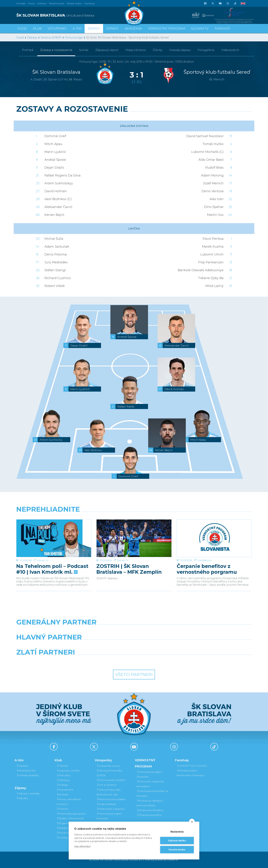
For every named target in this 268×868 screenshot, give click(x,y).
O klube (62, 785)
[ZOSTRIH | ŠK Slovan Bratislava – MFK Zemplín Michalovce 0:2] (134, 532)
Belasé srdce (74, 3)
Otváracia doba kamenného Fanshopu (190, 773)
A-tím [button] (77, 29)
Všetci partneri (134, 675)
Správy (112, 29)
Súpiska (22, 766)
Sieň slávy (63, 775)
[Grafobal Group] (164, 661)
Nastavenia (177, 831)
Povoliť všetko (177, 850)
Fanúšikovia (205, 548)
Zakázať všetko (177, 841)
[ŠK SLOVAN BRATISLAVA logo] (74, 15)
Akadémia (133, 29)
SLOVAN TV (200, 29)
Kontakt (62, 794)
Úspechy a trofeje (68, 771)
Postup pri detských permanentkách (150, 803)
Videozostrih (230, 50)
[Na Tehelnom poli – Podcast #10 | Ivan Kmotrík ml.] (54, 532)
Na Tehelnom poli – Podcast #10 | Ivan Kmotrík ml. (52, 557)
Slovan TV (43, 548)
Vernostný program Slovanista (109, 816)
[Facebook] (205, 3)
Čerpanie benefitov (149, 815)
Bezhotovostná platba (111, 799)
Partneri (62, 809)
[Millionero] (164, 646)
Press (31, 3)
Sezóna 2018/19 (51, 38)
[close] (192, 822)
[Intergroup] (104, 661)
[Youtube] (220, 3)
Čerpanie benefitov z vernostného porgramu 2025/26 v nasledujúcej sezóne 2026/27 (207, 557)
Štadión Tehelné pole (70, 818)
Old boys (63, 780)
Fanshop (90, 3)
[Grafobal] (104, 646)
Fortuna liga (74, 38)
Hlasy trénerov (136, 50)
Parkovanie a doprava (110, 809)
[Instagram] (228, 3)
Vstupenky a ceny (108, 766)
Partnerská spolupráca (71, 814)
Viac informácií (82, 846)
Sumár (84, 50)
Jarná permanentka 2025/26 (109, 773)
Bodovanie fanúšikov (150, 810)
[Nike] (134, 631)
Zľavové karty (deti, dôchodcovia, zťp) (109, 792)
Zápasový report (107, 50)
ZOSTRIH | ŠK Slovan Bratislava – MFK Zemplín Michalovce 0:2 (129, 557)
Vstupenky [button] (57, 29)
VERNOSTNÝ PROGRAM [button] (166, 29)
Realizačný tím (26, 771)
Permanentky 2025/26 (111, 780)
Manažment (65, 790)
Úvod (22, 29)
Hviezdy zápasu (180, 50)
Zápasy (32, 38)
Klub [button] (37, 29)
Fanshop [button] (222, 29)
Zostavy (56, 50)
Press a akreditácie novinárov (69, 802)
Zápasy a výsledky (28, 793)
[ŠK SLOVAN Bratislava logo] (134, 13)
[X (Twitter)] (213, 3)
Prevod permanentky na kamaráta (152, 793)
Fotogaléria (206, 50)
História (62, 766)
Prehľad (28, 50)
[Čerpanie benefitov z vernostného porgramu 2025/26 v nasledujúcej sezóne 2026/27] (214, 532)
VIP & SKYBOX (106, 785)
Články (158, 50)
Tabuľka (22, 798)
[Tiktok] (235, 3)
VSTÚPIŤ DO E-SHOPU (192, 766)
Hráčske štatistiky (28, 775)
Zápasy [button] (94, 29)
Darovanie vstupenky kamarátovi (150, 784)
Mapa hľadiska (106, 804)
